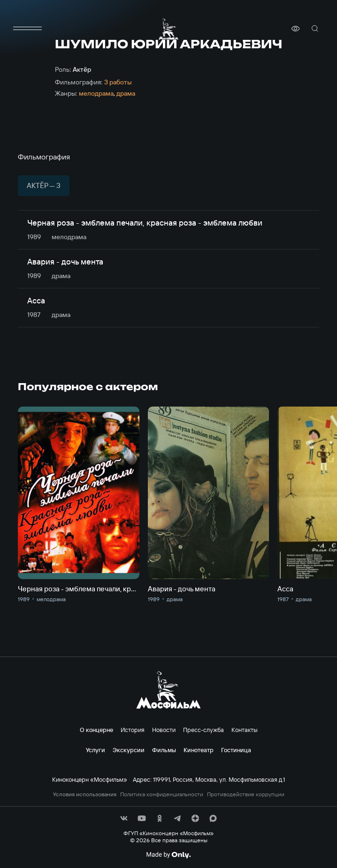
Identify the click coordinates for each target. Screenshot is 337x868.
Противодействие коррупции (246, 794)
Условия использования (85, 794)
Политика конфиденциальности (162, 794)
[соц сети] (124, 818)
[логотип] (168, 29)
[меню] (27, 29)
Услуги (96, 750)
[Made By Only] (168, 855)
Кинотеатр (199, 750)
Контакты (245, 730)
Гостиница (236, 750)
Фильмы (164, 750)
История (133, 730)
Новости (164, 730)
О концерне (96, 730)
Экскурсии (129, 750)
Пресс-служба (203, 730)
